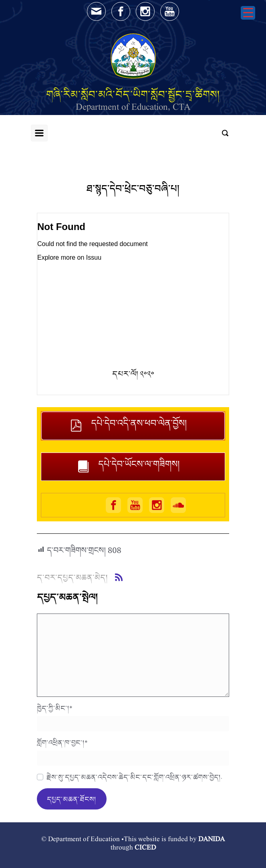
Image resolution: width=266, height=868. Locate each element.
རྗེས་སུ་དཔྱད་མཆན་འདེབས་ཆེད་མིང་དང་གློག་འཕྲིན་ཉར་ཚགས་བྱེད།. (134, 777)
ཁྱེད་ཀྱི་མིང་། (55, 708)
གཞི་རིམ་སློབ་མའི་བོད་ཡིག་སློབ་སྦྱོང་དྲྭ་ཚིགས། (133, 94)
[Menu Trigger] (248, 13)
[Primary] (39, 133)
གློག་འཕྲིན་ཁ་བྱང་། (62, 743)
